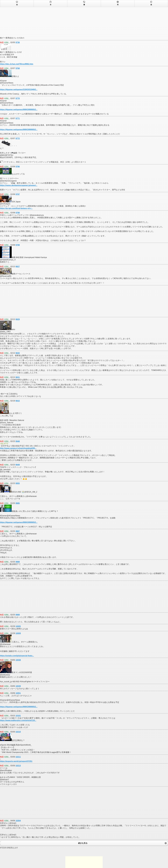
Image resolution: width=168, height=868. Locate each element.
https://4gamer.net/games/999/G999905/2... (19, 110)
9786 (18, 167)
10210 (18, 732)
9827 (18, 267)
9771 (18, 118)
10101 (18, 716)
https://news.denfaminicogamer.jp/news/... (19, 185)
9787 (18, 194)
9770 (18, 98)
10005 (18, 626)
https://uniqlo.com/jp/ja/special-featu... (17, 656)
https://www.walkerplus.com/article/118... (18, 720)
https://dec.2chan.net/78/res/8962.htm (17, 64)
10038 (18, 660)
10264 (18, 821)
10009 (18, 633)
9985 (18, 503)
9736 (18, 42)
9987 (18, 531)
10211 (18, 757)
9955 (18, 483)
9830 (18, 353)
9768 (18, 68)
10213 (18, 766)
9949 (18, 465)
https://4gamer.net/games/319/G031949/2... (19, 90)
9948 (18, 441)
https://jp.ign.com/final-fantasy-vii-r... (16, 208)
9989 (18, 615)
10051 (18, 693)
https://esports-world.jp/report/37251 (16, 761)
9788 (18, 213)
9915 (18, 401)
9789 (18, 245)
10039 (18, 686)
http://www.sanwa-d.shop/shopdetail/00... (18, 448)
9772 (18, 138)
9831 (18, 377)
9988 (18, 562)
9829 (18, 319)
